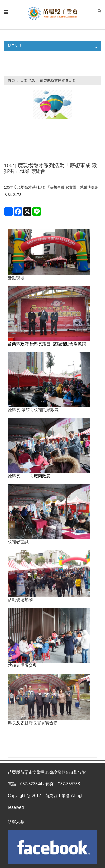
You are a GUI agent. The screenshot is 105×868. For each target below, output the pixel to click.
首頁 (11, 80)
